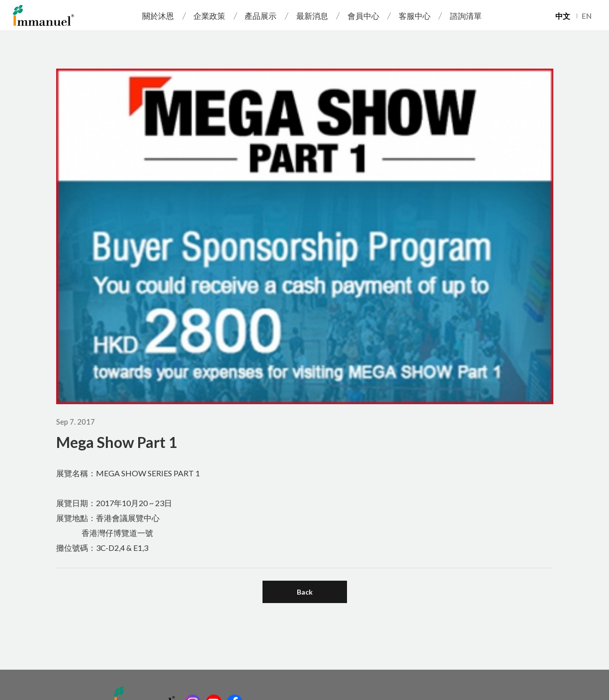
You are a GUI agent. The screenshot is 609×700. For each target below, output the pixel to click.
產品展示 (261, 16)
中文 (563, 16)
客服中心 (415, 16)
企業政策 (209, 16)
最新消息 (312, 16)
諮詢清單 (466, 16)
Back (305, 592)
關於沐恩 (158, 16)
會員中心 (363, 16)
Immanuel (43, 15)
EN (587, 16)
